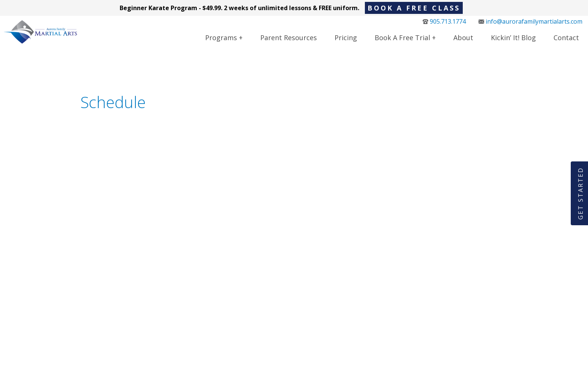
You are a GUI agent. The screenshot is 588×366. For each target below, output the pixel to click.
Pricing (346, 42)
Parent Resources (289, 42)
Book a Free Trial (402, 42)
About (463, 42)
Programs (221, 42)
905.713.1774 (444, 26)
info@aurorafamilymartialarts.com (530, 26)
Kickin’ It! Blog (513, 42)
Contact (566, 42)
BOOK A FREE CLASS (414, 8)
